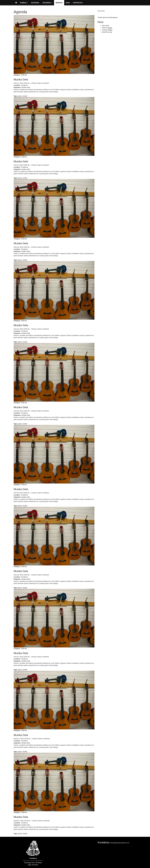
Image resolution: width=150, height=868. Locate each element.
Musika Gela (21, 79)
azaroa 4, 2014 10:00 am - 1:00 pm (25, 739)
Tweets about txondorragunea (108, 17)
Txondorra (24, 85)
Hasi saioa (105, 26)
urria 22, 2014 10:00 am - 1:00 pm (25, 165)
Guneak (24, 3)
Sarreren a (107, 28)
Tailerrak (47, 3)
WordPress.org (107, 32)
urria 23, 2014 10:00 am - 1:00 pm (25, 247)
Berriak (59, 3)
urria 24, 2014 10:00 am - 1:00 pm (25, 329)
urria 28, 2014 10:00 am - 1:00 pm (25, 411)
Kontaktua (78, 3)
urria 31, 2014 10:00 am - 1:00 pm (25, 657)
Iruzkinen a (107, 30)
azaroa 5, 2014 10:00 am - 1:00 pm (25, 821)
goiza (20, 96)
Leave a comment (43, 83)
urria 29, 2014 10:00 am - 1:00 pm (25, 493)
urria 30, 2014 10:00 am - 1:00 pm (25, 575)
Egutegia (35, 3)
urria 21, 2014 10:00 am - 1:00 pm (25, 83)
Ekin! (68, 3)
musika (25, 96)
